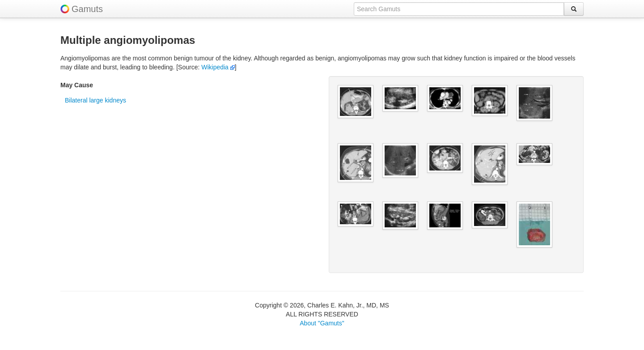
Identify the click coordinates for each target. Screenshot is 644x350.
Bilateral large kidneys (95, 100)
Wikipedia (218, 67)
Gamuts (87, 9)
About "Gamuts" (322, 323)
